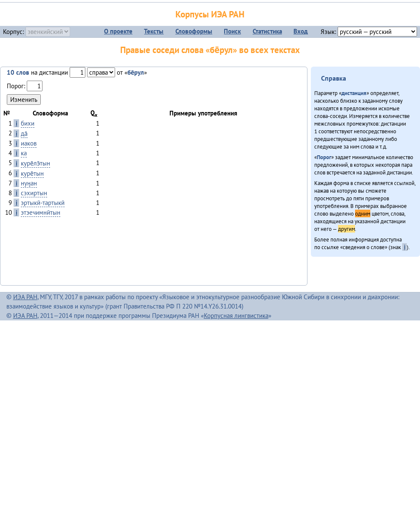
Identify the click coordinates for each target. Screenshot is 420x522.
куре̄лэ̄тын (35, 163)
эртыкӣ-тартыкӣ (43, 203)
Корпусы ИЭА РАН (210, 14)
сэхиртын (34, 193)
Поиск (232, 31)
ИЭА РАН (25, 297)
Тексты (154, 31)
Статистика (267, 31)
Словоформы (194, 31)
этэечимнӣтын (41, 212)
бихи (28, 123)
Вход (301, 31)
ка (24, 153)
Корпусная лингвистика (236, 316)
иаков (29, 143)
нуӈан (29, 183)
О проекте (118, 31)
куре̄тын (32, 173)
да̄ (24, 133)
